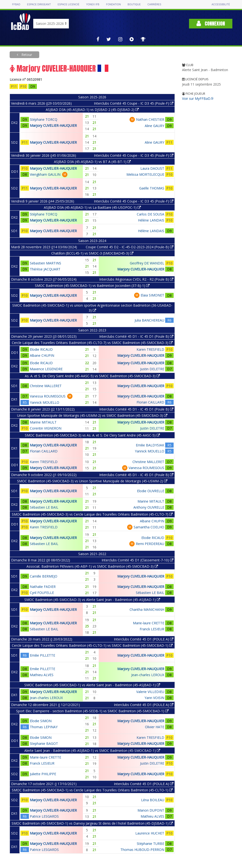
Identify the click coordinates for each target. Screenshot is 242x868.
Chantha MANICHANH (147, 609)
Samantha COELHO (149, 527)
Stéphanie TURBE (150, 844)
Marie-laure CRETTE (149, 623)
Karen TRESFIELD (150, 349)
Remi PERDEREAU (150, 544)
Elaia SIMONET (152, 295)
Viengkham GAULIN (45, 174)
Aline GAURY (154, 126)
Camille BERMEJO (44, 576)
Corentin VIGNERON (46, 428)
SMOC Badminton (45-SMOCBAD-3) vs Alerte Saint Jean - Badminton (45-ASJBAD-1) (92, 600)
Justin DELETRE (152, 369)
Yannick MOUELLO (45, 402)
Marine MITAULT (43, 422)
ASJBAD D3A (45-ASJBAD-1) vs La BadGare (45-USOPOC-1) (92, 207)
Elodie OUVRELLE (151, 491)
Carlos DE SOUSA (150, 214)
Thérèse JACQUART (45, 269)
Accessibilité (221, 4)
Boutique (134, 4)
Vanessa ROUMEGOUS (48, 396)
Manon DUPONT (151, 810)
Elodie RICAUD (41, 349)
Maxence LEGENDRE (46, 369)
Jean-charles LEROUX (148, 675)
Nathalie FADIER (43, 587)
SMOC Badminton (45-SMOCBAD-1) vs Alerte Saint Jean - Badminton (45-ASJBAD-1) (92, 685)
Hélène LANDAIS (151, 220)
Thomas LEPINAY (44, 727)
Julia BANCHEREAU (149, 320)
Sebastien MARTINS (46, 263)
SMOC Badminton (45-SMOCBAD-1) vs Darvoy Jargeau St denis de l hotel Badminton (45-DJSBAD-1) (92, 823)
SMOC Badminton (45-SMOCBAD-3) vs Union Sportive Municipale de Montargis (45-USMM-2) (92, 481)
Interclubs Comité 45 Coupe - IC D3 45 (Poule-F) (134, 103)
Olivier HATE (155, 727)
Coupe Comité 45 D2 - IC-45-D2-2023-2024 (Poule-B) (130, 247)
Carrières (154, 4)
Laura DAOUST (152, 168)
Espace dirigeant (39, 4)
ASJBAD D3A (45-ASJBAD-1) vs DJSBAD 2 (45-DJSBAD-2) (92, 110)
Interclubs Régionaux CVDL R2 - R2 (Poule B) (136, 279)
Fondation (113, 4)
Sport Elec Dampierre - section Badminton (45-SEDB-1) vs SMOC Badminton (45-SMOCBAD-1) (92, 711)
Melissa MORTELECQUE (145, 174)
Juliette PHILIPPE (43, 774)
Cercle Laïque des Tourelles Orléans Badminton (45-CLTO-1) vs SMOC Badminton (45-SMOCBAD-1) (92, 645)
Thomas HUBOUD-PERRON (142, 850)
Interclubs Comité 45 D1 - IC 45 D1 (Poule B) (136, 336)
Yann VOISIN (154, 698)
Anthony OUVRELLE (149, 507)
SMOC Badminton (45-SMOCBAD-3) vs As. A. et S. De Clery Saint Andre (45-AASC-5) (92, 435)
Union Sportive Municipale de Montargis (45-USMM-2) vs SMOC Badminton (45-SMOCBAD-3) (92, 415)
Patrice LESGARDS (44, 816)
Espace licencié (68, 4)
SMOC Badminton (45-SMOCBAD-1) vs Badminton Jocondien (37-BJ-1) (92, 286)
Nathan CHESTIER (150, 119)
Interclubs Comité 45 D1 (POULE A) (144, 639)
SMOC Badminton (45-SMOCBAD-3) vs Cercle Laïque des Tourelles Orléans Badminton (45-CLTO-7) (92, 514)
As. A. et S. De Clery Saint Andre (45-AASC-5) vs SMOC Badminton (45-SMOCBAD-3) (92, 376)
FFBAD (16, 4)
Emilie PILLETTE (43, 655)
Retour (26, 55)
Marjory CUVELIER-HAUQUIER (53, 125)
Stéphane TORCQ (44, 119)
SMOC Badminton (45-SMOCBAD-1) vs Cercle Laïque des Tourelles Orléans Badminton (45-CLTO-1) (92, 790)
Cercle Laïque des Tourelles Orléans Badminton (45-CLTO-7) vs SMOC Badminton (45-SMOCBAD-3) (92, 343)
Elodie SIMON (41, 721)
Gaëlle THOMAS (152, 188)
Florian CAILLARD (150, 402)
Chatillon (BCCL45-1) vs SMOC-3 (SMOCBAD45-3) (92, 253)
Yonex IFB (93, 4)
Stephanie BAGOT (44, 744)
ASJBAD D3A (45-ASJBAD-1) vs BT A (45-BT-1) (92, 162)
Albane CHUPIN (42, 355)
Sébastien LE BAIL (44, 507)
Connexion (211, 24)
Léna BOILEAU (153, 800)
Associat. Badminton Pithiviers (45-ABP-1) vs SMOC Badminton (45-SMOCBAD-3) (92, 566)
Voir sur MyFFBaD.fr (198, 98)
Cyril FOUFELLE (42, 593)
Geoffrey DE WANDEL (147, 263)
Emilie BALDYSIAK (150, 445)
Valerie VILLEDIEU (150, 692)
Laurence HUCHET (150, 833)
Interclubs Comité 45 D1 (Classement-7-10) (137, 560)
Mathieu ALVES (42, 675)
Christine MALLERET (46, 386)
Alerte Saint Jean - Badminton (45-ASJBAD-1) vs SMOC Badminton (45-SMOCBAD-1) (92, 750)
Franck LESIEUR (152, 629)
